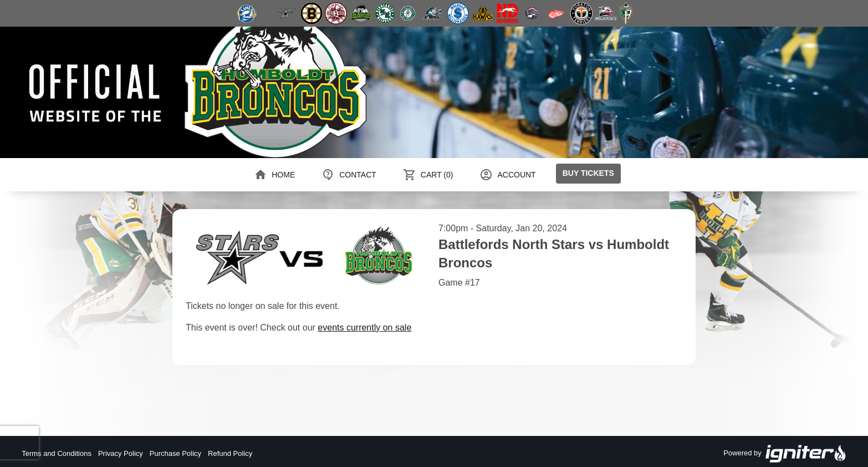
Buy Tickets (588, 173)
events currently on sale (364, 328)
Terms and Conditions (57, 453)
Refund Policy (230, 453)
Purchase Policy (175, 453)
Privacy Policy (121, 453)
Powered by (785, 454)
